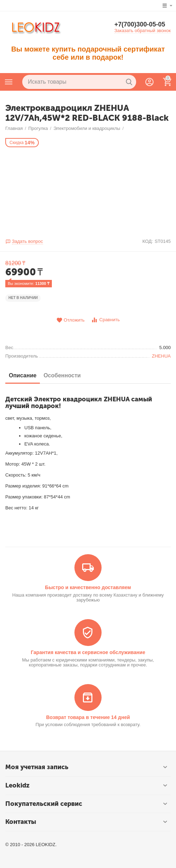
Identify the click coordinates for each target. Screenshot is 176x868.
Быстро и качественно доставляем (88, 587)
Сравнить (105, 320)
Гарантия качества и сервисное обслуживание (88, 652)
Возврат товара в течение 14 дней (88, 717)
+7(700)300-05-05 (140, 25)
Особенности (62, 375)
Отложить (71, 320)
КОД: (148, 241)
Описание (23, 375)
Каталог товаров (9, 82)
